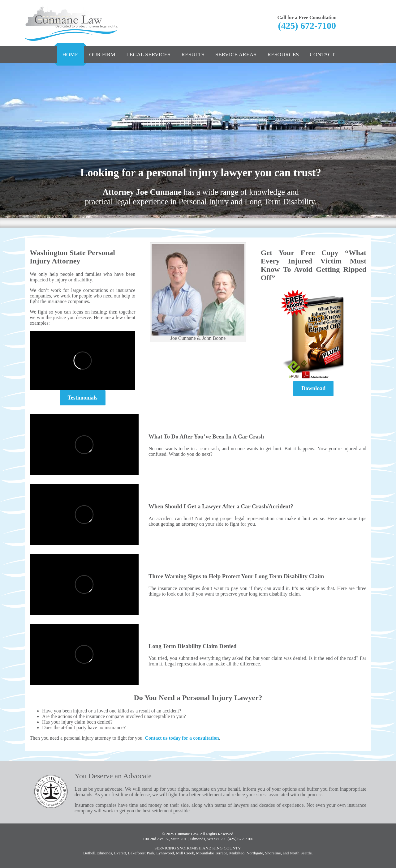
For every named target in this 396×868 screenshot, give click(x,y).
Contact (322, 54)
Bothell (89, 853)
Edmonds (104, 853)
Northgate (255, 853)
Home (70, 54)
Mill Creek (185, 853)
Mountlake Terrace (212, 853)
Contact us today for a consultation (182, 738)
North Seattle (301, 853)
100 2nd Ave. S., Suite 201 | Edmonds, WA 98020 (184, 839)
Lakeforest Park (141, 853)
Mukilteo (237, 853)
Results (193, 54)
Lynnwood (165, 853)
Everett (120, 853)
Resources (283, 54)
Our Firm (102, 54)
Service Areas (236, 54)
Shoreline (273, 853)
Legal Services (148, 54)
